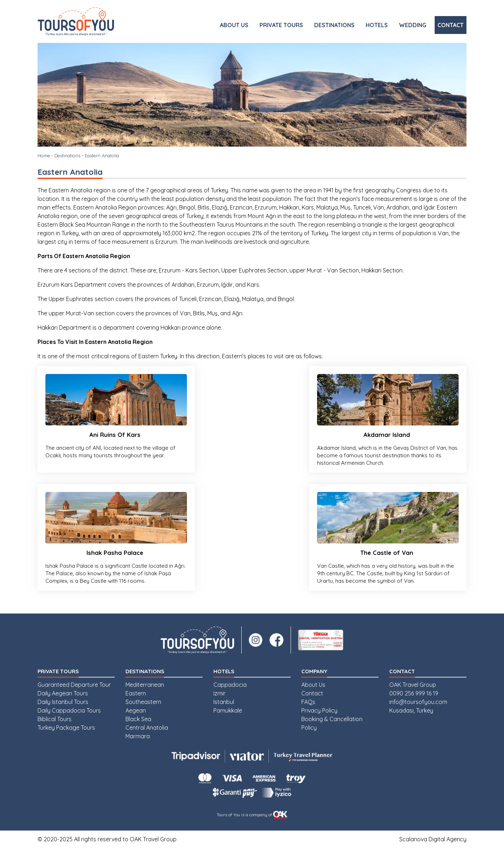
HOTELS (377, 25)
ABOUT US (234, 25)
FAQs (308, 716)
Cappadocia (230, 699)
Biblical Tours (55, 733)
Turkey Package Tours (66, 742)
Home (44, 156)
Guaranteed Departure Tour (74, 699)
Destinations (67, 156)
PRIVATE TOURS (281, 25)
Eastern (136, 707)
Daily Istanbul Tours (63, 716)
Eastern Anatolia (102, 156)
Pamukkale (228, 724)
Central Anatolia (147, 742)
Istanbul (224, 716)
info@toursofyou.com (418, 716)
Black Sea (138, 733)
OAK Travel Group (413, 699)
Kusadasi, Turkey (411, 724)
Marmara (138, 750)
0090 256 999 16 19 (414, 707)
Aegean (136, 724)
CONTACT (451, 25)
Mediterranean (145, 699)
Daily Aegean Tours (63, 707)
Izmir (219, 707)
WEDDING (413, 25)
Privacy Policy (319, 724)
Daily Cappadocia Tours (69, 724)
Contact (312, 707)
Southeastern (143, 716)
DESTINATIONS (334, 25)
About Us (313, 699)
